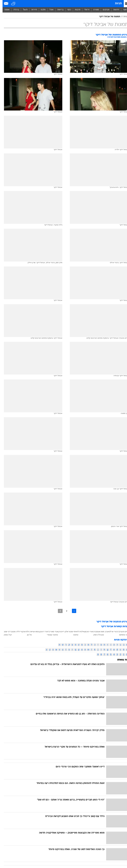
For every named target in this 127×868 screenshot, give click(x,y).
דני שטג (4, 632)
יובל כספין (5, 635)
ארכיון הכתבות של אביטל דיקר (110, 622)
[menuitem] (114, 10)
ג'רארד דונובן (42, 632)
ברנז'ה (14, 10)
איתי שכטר (70, 632)
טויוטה (73, 635)
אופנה (4, 10)
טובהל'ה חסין (96, 635)
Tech (23, 10)
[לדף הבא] (58, 611)
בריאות (58, 10)
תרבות (75, 10)
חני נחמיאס (121, 635)
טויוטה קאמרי (50, 635)
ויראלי (84, 10)
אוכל (49, 10)
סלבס (41, 10)
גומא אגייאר (32, 632)
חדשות (114, 10)
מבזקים (104, 10)
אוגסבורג (94, 632)
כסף (67, 10)
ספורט (94, 10)
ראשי (123, 10)
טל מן (27, 635)
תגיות (116, 4)
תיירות (32, 10)
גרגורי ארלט (111, 632)
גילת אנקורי (22, 632)
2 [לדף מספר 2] (64, 611)
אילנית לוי (78, 632)
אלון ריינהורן (61, 632)
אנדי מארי (52, 632)
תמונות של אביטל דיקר (107, 17)
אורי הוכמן (86, 632)
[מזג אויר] (11, 4)
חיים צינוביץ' (121, 632)
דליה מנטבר (12, 632)
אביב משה (102, 632)
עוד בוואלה (120, 660)
